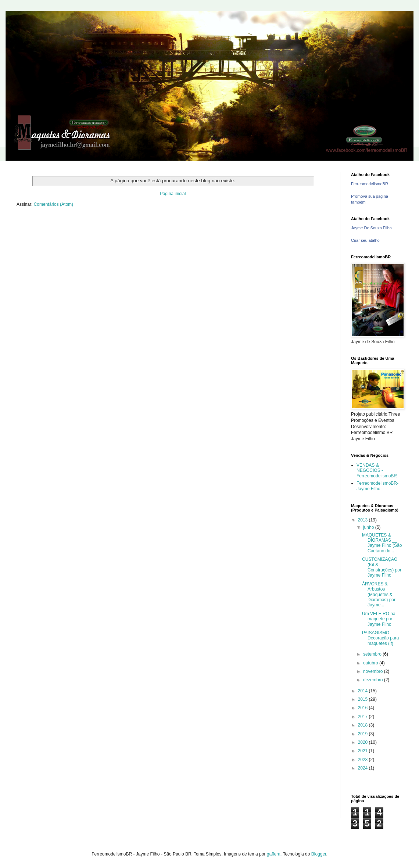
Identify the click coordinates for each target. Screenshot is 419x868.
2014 (364, 691)
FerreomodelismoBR (370, 184)
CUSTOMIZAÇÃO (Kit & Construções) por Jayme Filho (382, 567)
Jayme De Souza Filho (371, 228)
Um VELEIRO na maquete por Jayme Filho (379, 619)
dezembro (374, 680)
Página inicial (173, 194)
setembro (373, 654)
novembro (374, 671)
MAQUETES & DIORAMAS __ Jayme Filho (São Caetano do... (382, 543)
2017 (364, 717)
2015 (364, 699)
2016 (364, 708)
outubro (371, 663)
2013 (364, 520)
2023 (364, 760)
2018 (364, 725)
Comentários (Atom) (53, 204)
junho (369, 527)
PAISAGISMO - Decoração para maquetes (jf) (380, 638)
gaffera (274, 854)
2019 (364, 734)
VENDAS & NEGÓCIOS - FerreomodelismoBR (377, 471)
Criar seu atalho (365, 240)
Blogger (319, 854)
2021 (364, 751)
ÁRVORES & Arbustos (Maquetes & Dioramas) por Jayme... (379, 595)
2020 (364, 742)
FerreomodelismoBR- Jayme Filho (377, 486)
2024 (364, 768)
